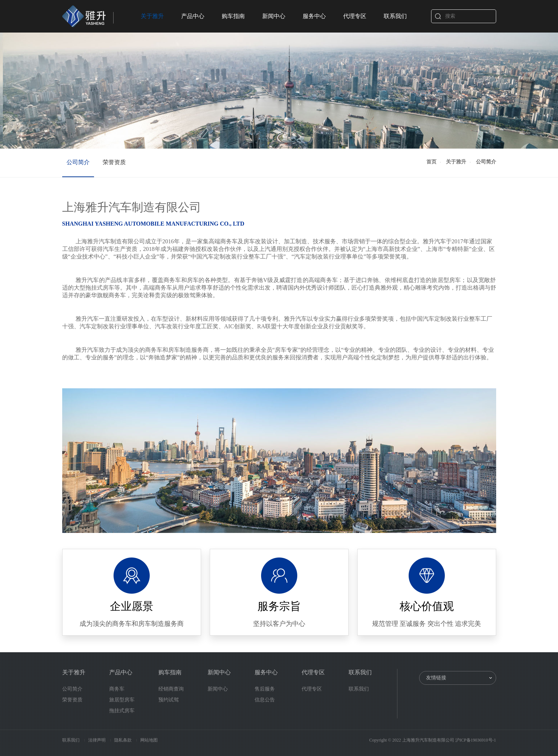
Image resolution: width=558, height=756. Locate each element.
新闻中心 (274, 16)
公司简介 (78, 162)
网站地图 (149, 740)
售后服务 (265, 689)
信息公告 (265, 700)
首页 (431, 162)
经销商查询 (171, 689)
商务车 (117, 689)
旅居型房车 (122, 700)
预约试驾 (169, 700)
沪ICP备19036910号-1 (476, 740)
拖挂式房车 (122, 711)
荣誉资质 (114, 162)
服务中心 (314, 16)
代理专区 (355, 16)
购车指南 (233, 16)
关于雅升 (152, 16)
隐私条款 (123, 740)
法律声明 (97, 740)
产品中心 (193, 16)
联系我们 (395, 16)
